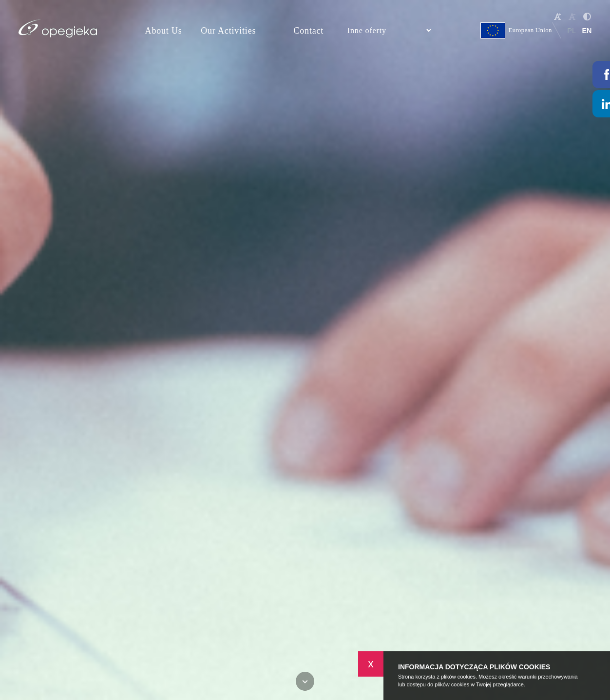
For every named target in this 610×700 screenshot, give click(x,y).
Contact (308, 31)
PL (572, 31)
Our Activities (228, 31)
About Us (164, 31)
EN (587, 31)
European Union (516, 30)
